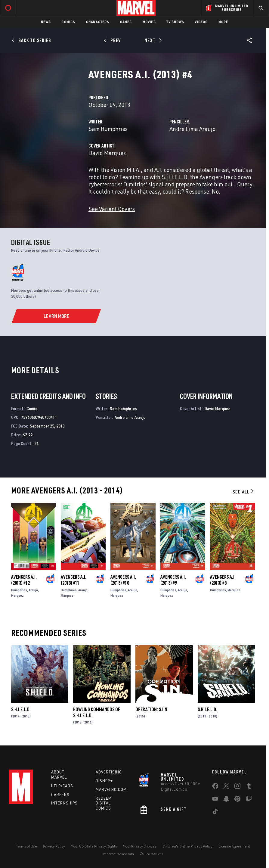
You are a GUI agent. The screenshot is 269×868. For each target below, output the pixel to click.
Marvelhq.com (111, 789)
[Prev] (113, 40)
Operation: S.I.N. (152, 709)
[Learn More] (56, 316)
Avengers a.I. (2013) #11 (74, 580)
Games (126, 22)
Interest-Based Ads (118, 854)
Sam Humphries (108, 129)
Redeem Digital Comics (104, 803)
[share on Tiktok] (215, 813)
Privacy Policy (54, 846)
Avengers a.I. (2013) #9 (173, 580)
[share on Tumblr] (249, 787)
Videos (201, 22)
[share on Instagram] (237, 787)
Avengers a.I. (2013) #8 (223, 580)
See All (244, 492)
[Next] (152, 40)
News (46, 22)
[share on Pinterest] (237, 800)
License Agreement (234, 846)
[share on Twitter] (226, 787)
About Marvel (59, 775)
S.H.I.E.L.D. (21, 709)
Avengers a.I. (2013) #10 (123, 580)
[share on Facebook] (215, 787)
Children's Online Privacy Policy (187, 846)
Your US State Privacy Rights (94, 846)
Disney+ (104, 781)
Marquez (17, 595)
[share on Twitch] (249, 800)
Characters (98, 22)
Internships (64, 803)
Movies (149, 22)
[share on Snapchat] (226, 800)
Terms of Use (26, 846)
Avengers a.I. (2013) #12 (24, 580)
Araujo (33, 590)
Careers (60, 795)
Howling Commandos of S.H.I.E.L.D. (97, 712)
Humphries (19, 590)
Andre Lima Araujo (192, 129)
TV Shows (175, 22)
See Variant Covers (112, 209)
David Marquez (107, 153)
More (223, 22)
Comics (68, 22)
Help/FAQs (62, 786)
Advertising (109, 772)
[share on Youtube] (215, 800)
